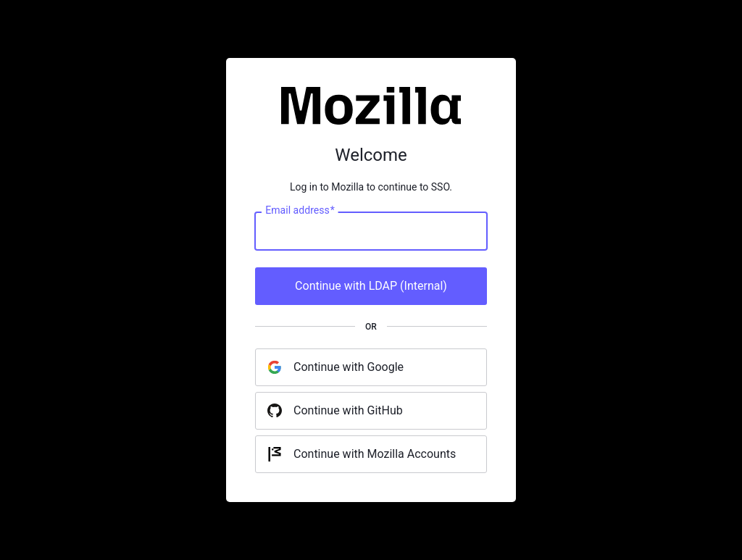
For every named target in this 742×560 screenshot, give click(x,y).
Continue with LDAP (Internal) (371, 286)
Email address (300, 211)
